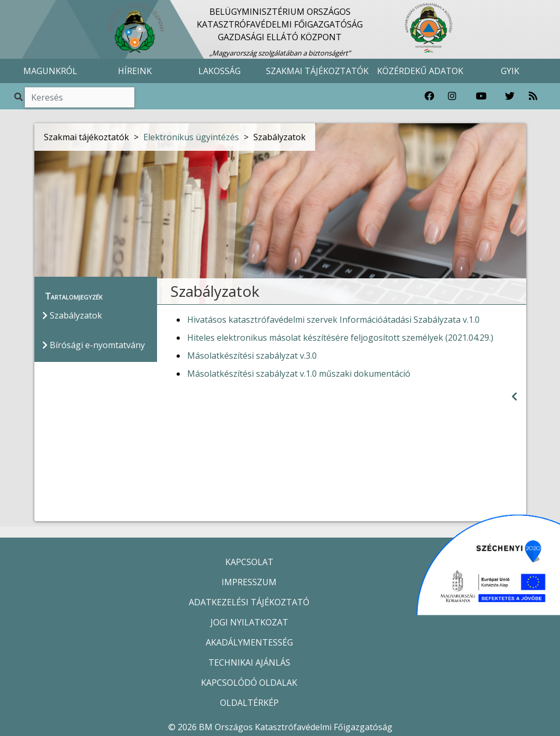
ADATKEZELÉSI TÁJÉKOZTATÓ (249, 602)
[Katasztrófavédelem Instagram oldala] (452, 96)
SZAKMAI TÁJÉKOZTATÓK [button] (317, 71)
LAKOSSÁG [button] (219, 71)
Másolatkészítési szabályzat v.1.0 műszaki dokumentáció (299, 374)
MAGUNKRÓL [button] (50, 71)
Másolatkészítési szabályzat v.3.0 (252, 356)
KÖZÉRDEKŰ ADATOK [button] (420, 71)
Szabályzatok (72, 315)
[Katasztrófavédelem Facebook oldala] (429, 96)
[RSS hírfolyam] (533, 96)
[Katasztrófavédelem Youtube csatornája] (481, 96)
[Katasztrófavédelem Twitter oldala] (510, 96)
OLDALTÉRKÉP (249, 703)
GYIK (510, 71)
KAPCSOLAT (249, 562)
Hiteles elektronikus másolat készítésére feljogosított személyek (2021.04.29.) (340, 338)
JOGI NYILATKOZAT (249, 622)
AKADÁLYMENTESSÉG (249, 642)
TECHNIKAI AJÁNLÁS (249, 662)
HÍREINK (135, 71)
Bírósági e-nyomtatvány (94, 345)
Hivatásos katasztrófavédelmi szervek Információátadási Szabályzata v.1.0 (333, 320)
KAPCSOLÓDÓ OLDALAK (249, 683)
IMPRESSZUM (249, 582)
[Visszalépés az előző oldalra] (514, 397)
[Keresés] (80, 97)
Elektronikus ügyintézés (191, 137)
